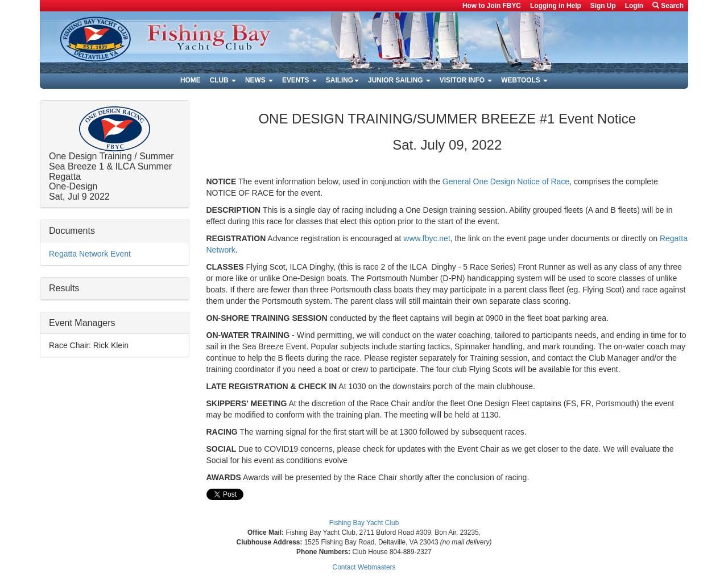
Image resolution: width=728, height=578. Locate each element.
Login (634, 6)
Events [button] (299, 80)
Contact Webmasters (364, 567)
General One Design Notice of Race (506, 181)
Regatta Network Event (90, 254)
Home (191, 80)
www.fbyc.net (427, 238)
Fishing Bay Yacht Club (364, 523)
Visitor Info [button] (466, 80)
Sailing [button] (342, 80)
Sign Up (603, 6)
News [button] (259, 80)
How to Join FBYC (492, 6)
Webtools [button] (524, 80)
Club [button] (223, 80)
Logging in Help (556, 6)
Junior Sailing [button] (399, 80)
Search (668, 6)
